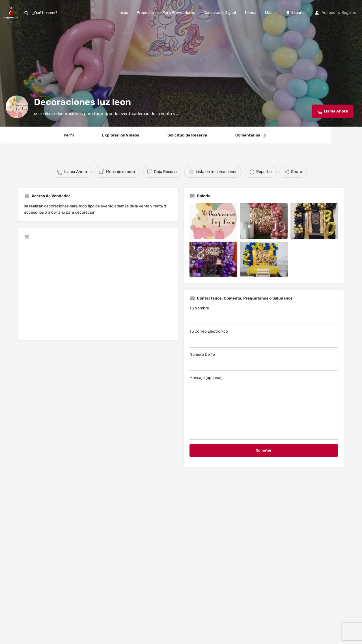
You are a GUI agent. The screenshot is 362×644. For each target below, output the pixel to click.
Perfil (69, 135)
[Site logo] (12, 12)
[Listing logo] (17, 107)
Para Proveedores (179, 13)
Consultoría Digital (220, 13)
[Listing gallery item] (213, 221)
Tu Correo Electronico (264, 338)
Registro (349, 13)
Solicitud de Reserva (187, 135)
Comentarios (251, 135)
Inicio (123, 13)
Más (269, 13)
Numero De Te (264, 361)
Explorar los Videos (121, 135)
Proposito (145, 13)
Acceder (329, 13)
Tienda (250, 13)
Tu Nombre (264, 315)
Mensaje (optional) (264, 407)
